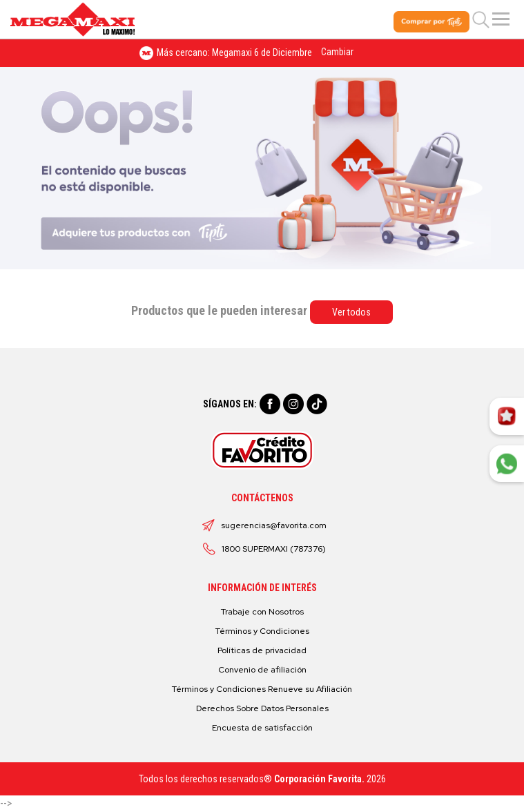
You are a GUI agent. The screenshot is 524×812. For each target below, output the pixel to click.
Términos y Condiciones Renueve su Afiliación (262, 689)
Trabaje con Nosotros (262, 612)
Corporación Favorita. (319, 779)
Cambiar (337, 52)
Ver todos (351, 312)
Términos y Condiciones (262, 631)
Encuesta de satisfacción (262, 728)
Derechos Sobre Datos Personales (262, 708)
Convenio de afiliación (262, 670)
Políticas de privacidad (262, 650)
